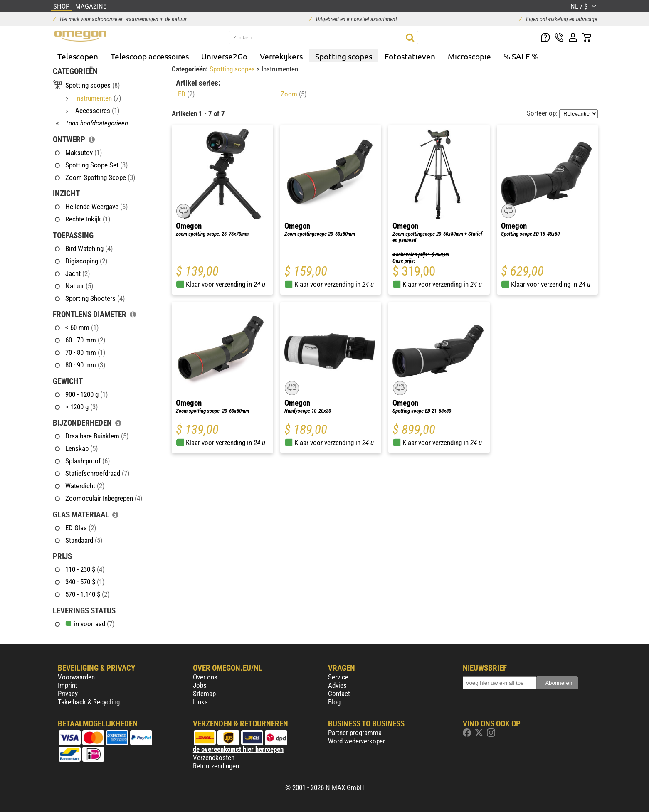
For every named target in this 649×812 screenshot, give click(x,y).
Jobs (200, 685)
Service (338, 677)
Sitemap (204, 694)
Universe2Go (224, 56)
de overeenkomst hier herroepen (238, 749)
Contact (339, 694)
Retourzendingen (216, 766)
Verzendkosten (214, 758)
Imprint (68, 685)
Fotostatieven (410, 56)
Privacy (68, 694)
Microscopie (469, 56)
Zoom (294, 94)
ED (186, 94)
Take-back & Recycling (89, 702)
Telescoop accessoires (150, 56)
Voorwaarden (76, 677)
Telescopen (78, 56)
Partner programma (355, 733)
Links (200, 702)
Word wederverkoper (357, 741)
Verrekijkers (281, 56)
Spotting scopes (344, 56)
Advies (337, 685)
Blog (334, 702)
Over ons (205, 677)
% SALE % (521, 56)
